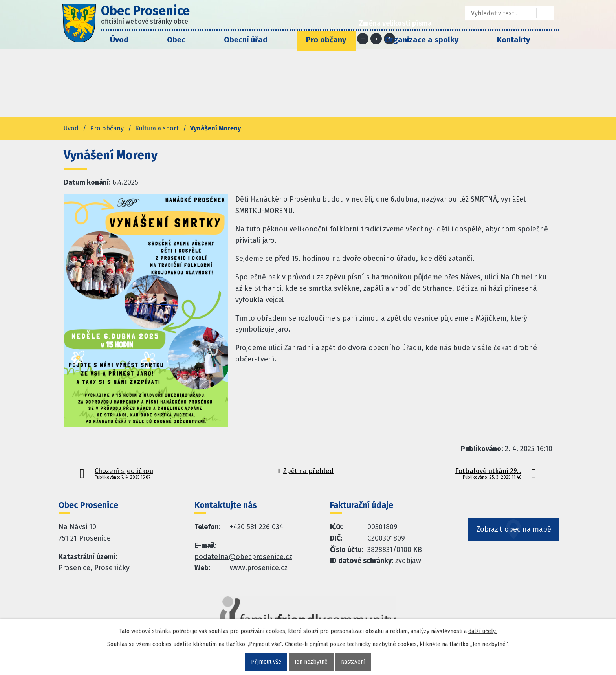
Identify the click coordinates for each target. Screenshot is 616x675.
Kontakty (513, 40)
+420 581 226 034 (257, 527)
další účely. (482, 631)
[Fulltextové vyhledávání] (495, 13)
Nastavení (353, 662)
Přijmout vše (266, 662)
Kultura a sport (157, 128)
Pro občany (326, 40)
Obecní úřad (246, 40)
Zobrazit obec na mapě (514, 532)
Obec (176, 40)
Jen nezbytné (311, 662)
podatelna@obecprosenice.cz (243, 557)
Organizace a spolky (422, 40)
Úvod (119, 40)
